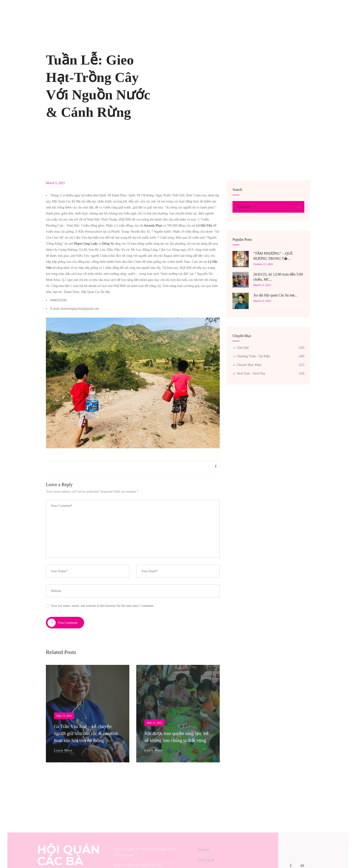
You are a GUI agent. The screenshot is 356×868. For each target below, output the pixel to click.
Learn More (63, 750)
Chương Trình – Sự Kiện (253, 356)
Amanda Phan (153, 226)
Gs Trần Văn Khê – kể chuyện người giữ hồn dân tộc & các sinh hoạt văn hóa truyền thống (86, 733)
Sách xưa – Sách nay (251, 373)
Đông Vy (108, 244)
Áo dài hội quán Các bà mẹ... (275, 295)
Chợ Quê (243, 348)
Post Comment (62, 623)
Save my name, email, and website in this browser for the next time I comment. (102, 606)
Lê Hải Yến (204, 226)
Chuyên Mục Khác (249, 365)
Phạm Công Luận (86, 244)
